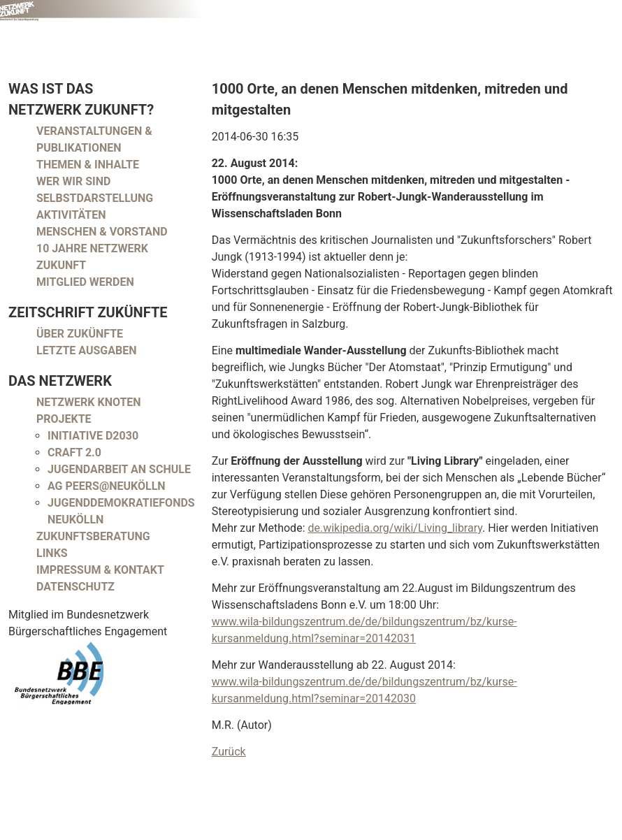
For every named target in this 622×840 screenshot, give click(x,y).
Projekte (64, 419)
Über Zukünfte (80, 334)
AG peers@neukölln (107, 486)
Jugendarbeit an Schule (119, 469)
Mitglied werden (85, 282)
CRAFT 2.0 (74, 452)
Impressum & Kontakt (100, 570)
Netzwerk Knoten (89, 402)
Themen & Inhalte (88, 165)
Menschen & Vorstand (102, 232)
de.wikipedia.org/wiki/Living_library (395, 528)
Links (52, 553)
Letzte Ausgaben (87, 350)
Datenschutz (75, 587)
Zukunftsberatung (93, 536)
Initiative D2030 (93, 436)
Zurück (229, 752)
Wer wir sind (73, 181)
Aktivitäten (71, 215)
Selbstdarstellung (95, 198)
